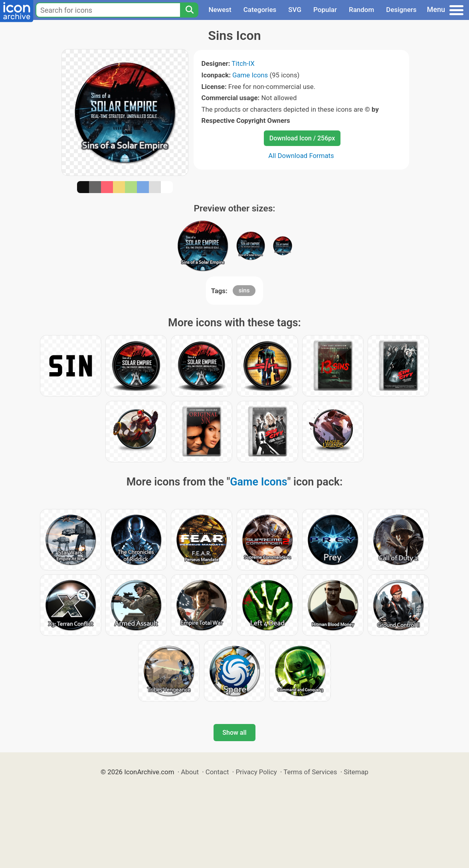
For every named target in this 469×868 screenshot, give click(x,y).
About (190, 772)
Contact (217, 772)
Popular (325, 10)
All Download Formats (301, 156)
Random (361, 10)
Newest (220, 10)
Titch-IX (243, 63)
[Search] (189, 10)
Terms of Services (310, 772)
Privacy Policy (256, 772)
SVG (295, 10)
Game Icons (250, 75)
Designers (401, 10)
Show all (234, 733)
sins (244, 290)
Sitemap (356, 772)
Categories (260, 10)
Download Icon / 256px (302, 138)
